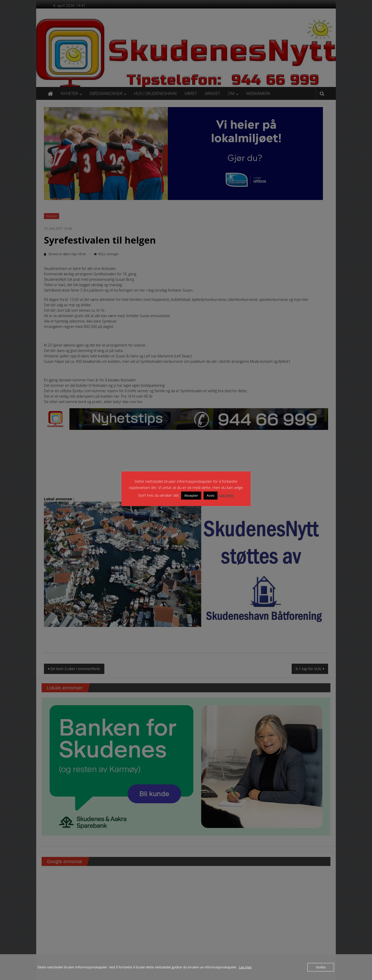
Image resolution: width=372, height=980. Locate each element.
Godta (321, 967)
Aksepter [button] (191, 495)
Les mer (226, 495)
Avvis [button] (211, 495)
